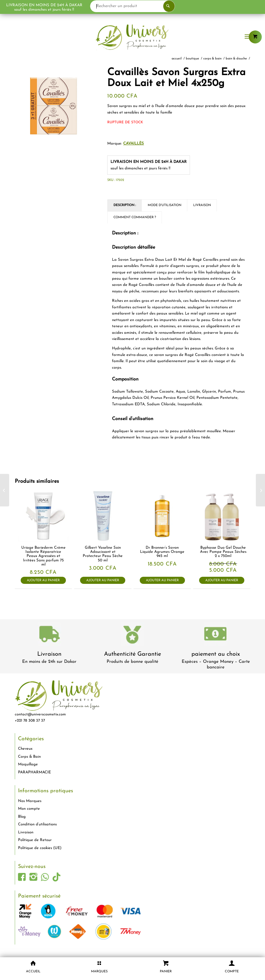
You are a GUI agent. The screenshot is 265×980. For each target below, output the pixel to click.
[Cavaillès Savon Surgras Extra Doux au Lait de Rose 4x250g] (260, 490)
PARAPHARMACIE (34, 772)
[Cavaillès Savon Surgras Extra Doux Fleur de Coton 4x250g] (5, 490)
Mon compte (29, 809)
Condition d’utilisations (37, 824)
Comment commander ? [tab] (135, 217)
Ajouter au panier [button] (43, 580)
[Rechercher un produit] (149, 6)
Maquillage (28, 764)
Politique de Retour (35, 840)
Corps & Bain (29, 757)
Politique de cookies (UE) (40, 848)
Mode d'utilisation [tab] (165, 205)
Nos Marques (30, 801)
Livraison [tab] (202, 205)
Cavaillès (134, 144)
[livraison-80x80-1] (49, 635)
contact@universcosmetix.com (40, 714)
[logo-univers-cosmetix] (132, 37)
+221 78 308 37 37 (30, 721)
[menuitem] (248, 37)
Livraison (49, 654)
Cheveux (25, 749)
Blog (22, 817)
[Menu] (248, 37)
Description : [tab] (125, 205)
